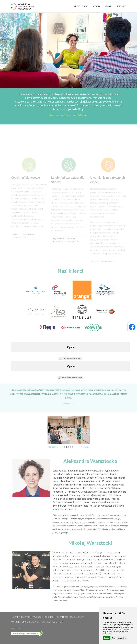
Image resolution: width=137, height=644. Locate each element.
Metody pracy (81, 6)
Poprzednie (53, 447)
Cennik (97, 6)
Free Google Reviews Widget (70, 359)
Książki (109, 6)
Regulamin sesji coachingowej (69, 617)
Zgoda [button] (107, 638)
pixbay (20, 628)
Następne (85, 447)
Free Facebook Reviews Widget (70, 378)
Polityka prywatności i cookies (37, 617)
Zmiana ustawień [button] (119, 638)
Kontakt (121, 6)
